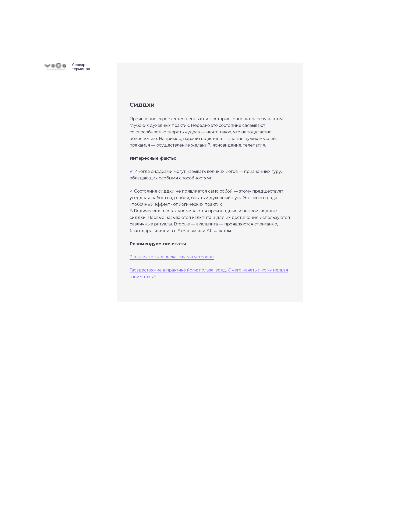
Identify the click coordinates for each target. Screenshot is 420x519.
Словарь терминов (81, 67)
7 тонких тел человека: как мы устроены (172, 257)
